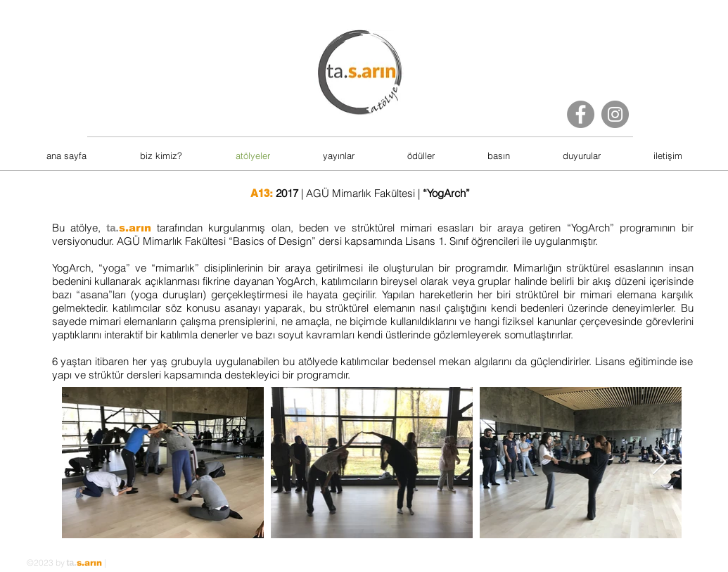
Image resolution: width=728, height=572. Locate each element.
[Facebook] (581, 114)
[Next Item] (659, 463)
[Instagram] (615, 114)
